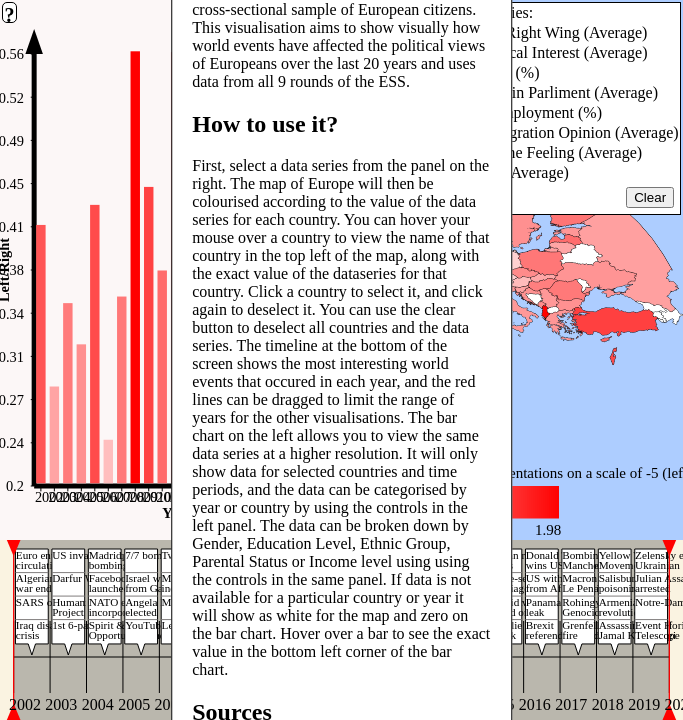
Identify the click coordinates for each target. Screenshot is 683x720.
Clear (650, 197)
